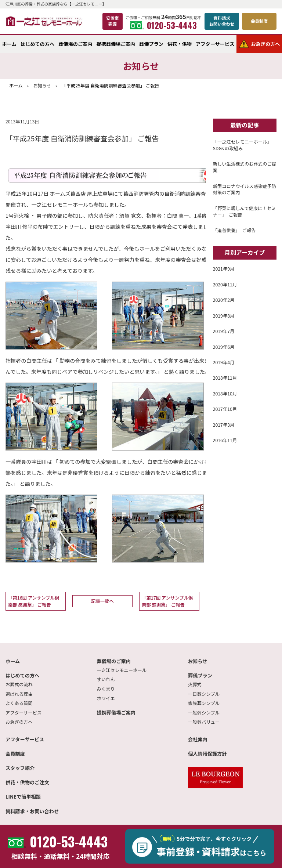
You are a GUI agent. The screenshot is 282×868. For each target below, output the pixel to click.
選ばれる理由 (19, 694)
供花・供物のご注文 (27, 782)
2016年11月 (225, 440)
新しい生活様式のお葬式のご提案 (245, 167)
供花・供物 (180, 44)
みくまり (106, 689)
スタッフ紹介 (20, 768)
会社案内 (198, 739)
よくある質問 (19, 703)
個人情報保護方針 (207, 754)
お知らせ (198, 661)
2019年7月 (224, 331)
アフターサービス (215, 44)
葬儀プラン (151, 44)
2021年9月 (224, 269)
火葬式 (195, 684)
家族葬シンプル (204, 703)
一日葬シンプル (204, 694)
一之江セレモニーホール (122, 670)
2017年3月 (224, 425)
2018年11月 (225, 378)
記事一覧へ (102, 601)
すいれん (106, 679)
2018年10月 (225, 394)
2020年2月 (224, 300)
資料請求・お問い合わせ (32, 811)
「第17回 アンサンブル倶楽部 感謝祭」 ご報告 (167, 601)
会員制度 (15, 754)
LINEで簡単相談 (23, 797)
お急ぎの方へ (19, 722)
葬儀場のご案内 (75, 44)
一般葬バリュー (204, 722)
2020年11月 (225, 285)
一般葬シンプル (204, 713)
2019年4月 (224, 362)
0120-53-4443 (163, 26)
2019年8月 (224, 316)
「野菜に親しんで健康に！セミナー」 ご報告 (245, 211)
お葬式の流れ (19, 684)
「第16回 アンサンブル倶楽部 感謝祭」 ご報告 (34, 601)
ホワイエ (106, 698)
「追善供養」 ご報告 (234, 230)
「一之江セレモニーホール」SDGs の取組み (242, 145)
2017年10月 (225, 409)
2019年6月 (224, 347)
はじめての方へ (37, 44)
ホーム (9, 44)
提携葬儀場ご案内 (116, 44)
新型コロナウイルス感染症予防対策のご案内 (245, 189)
